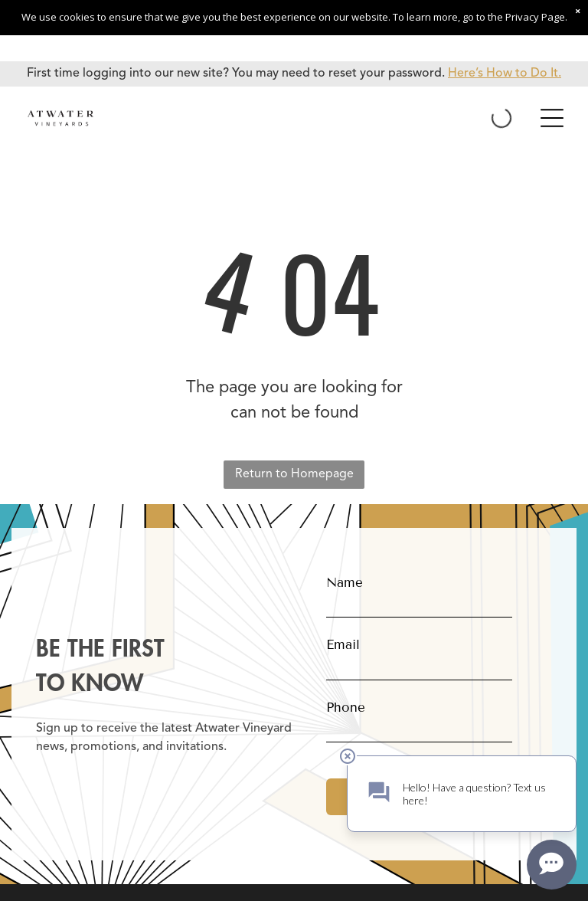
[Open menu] (552, 118)
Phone (346, 708)
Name (345, 583)
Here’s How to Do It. (505, 74)
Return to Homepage (294, 474)
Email (343, 645)
